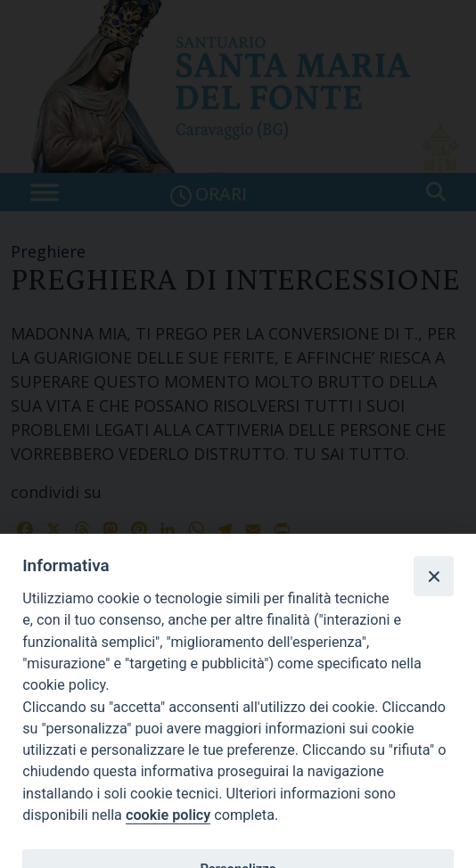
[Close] (433, 576)
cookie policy (168, 815)
